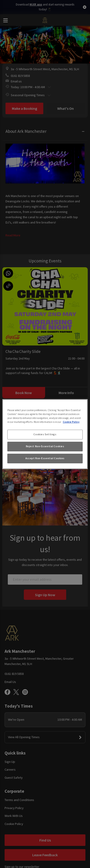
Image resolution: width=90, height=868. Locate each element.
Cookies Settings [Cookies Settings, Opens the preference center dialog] (45, 434)
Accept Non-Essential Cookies (45, 458)
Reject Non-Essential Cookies (45, 446)
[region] (45, 434)
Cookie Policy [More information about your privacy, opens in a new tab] (71, 422)
